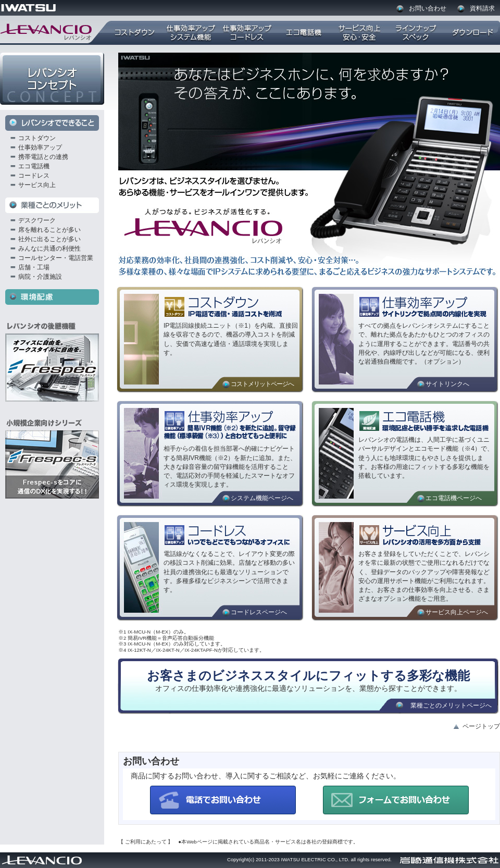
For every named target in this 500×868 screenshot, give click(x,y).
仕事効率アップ (40, 147)
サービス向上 (37, 185)
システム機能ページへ (262, 498)
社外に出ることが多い (49, 239)
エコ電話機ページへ (454, 498)
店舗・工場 (34, 267)
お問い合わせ (428, 8)
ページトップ (481, 726)
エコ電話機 (34, 166)
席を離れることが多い (49, 230)
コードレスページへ (259, 612)
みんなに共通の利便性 (49, 249)
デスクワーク (37, 220)
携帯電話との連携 (43, 157)
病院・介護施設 (40, 277)
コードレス (34, 176)
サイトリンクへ (447, 384)
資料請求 (482, 8)
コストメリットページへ (262, 384)
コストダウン (37, 138)
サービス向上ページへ (457, 612)
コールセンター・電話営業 (56, 258)
